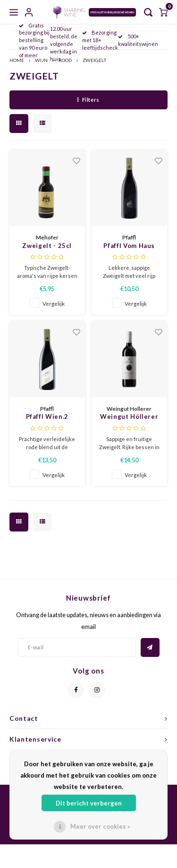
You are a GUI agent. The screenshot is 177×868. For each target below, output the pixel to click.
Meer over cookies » (100, 826)
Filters (88, 100)
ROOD (65, 60)
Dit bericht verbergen (89, 803)
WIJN (41, 60)
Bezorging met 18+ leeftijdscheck (100, 40)
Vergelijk (54, 303)
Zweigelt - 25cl (47, 246)
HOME (17, 60)
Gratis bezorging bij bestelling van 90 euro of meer (34, 40)
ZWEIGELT (95, 60)
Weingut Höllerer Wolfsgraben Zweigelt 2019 (129, 417)
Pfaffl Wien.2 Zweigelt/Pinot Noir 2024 (47, 417)
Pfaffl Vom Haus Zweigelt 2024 (129, 246)
